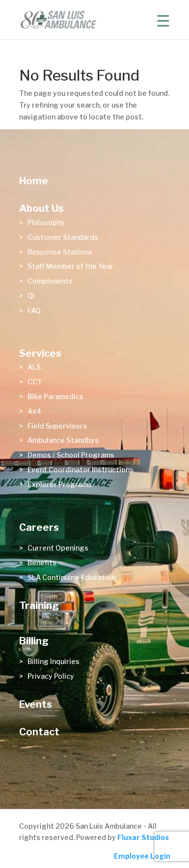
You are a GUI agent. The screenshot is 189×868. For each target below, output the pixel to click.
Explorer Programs (60, 484)
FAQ (34, 310)
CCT (35, 382)
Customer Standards (63, 237)
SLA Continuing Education (71, 577)
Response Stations (60, 252)
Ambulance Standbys (63, 440)
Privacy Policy (51, 676)
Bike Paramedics (55, 396)
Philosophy (46, 222)
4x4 (34, 411)
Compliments (50, 281)
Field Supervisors (57, 426)
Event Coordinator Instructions (81, 470)
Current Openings (58, 548)
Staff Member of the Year (70, 266)
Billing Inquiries (54, 661)
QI (31, 296)
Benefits (42, 563)
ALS (34, 367)
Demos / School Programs (71, 455)
